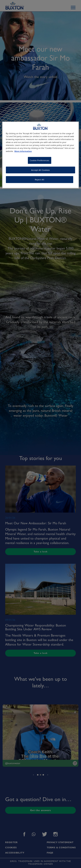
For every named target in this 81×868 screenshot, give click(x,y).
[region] (41, 155)
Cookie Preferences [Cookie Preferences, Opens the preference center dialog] (40, 160)
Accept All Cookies (41, 170)
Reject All (39, 180)
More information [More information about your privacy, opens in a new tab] (23, 151)
